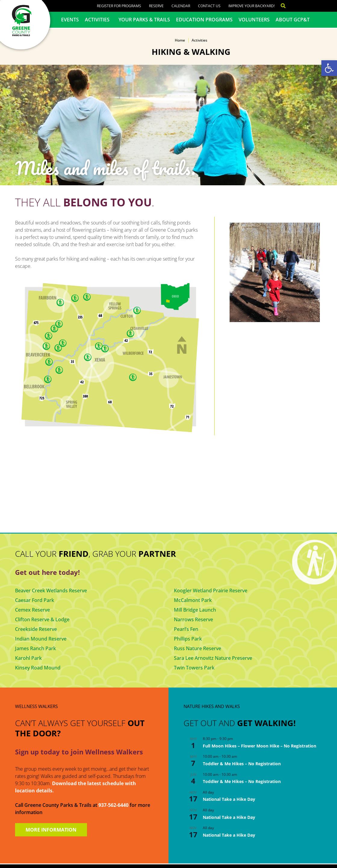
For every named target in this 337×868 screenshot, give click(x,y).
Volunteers (254, 20)
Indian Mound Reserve (41, 639)
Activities (99, 20)
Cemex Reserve (32, 610)
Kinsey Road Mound (38, 668)
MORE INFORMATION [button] (51, 830)
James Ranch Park (36, 648)
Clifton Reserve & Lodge (42, 619)
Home (180, 40)
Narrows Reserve (193, 619)
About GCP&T (293, 20)
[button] (329, 68)
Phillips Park (188, 639)
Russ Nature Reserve (198, 648)
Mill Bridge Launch (195, 610)
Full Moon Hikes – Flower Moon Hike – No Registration (260, 746)
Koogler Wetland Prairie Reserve (211, 591)
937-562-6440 (113, 805)
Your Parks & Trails (144, 20)
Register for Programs (119, 6)
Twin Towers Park (194, 668)
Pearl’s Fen (186, 629)
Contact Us (209, 6)
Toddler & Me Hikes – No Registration (242, 764)
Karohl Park (28, 658)
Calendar (181, 6)
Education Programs (204, 20)
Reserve (156, 6)
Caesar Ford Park (35, 600)
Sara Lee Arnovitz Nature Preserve (213, 658)
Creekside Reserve (36, 629)
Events (70, 20)
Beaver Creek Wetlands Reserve (51, 591)
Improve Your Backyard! (252, 6)
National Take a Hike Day (229, 799)
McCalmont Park (193, 600)
